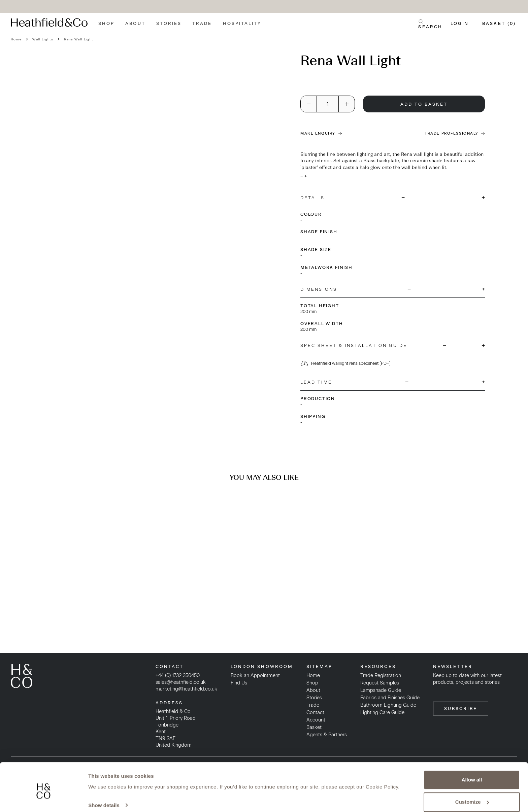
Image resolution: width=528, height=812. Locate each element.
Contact (315, 712)
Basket (314, 727)
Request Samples (380, 683)
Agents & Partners (327, 735)
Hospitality (242, 23)
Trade (202, 23)
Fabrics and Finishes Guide (390, 698)
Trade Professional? (455, 133)
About (135, 23)
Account (316, 720)
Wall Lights (43, 39)
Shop (106, 23)
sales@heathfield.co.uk (181, 682)
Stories (169, 23)
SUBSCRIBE (461, 709)
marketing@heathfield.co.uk (186, 689)
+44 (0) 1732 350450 (178, 675)
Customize (472, 794)
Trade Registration (381, 675)
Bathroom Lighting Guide (388, 705)
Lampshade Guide (381, 690)
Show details (104, 797)
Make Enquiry (321, 133)
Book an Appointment (255, 675)
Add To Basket (424, 104)
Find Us (239, 683)
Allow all (472, 772)
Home (16, 39)
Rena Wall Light (78, 39)
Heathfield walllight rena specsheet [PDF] (345, 363)
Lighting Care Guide (382, 712)
